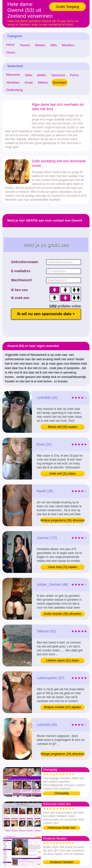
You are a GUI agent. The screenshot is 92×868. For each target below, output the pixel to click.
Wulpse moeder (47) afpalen (62, 707)
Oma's (11, 52)
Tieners (25, 45)
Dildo (29, 75)
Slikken (43, 82)
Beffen (42, 75)
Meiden (40, 45)
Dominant (60, 82)
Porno (74, 75)
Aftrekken (13, 82)
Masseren (13, 75)
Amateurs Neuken (62, 862)
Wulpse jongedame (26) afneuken (63, 520)
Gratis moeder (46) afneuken (62, 614)
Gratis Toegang (68, 7)
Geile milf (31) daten (63, 474)
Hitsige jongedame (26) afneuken (63, 754)
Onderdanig (14, 90)
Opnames (58, 75)
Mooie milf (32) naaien (63, 427)
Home (10, 45)
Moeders (68, 45)
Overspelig (61, 793)
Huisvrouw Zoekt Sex (61, 828)
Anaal (29, 82)
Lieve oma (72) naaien (62, 567)
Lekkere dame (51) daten (63, 660)
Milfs (54, 45)
